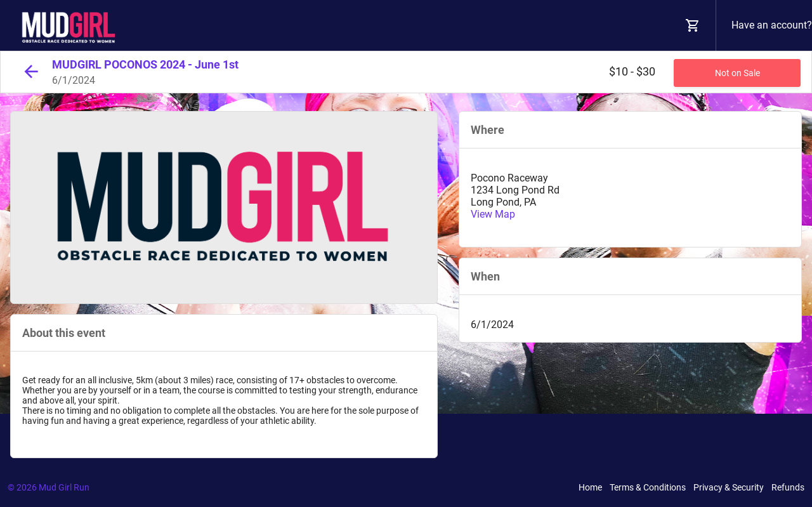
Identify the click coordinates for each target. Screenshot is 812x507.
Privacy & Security (729, 487)
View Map (493, 214)
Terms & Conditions (648, 487)
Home (590, 487)
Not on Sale (737, 73)
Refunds (788, 487)
